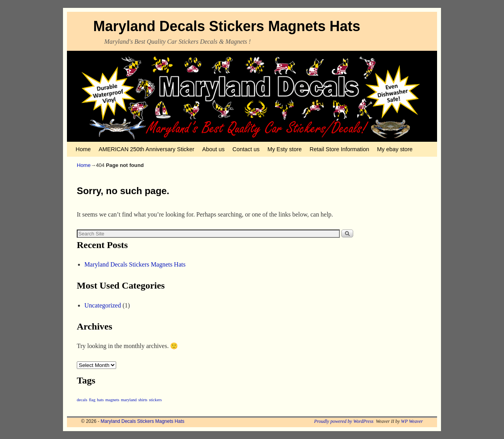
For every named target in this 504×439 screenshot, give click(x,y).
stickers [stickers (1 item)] (155, 400)
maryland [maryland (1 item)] (129, 400)
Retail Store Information (339, 149)
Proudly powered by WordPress (344, 421)
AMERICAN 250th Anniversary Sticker (146, 149)
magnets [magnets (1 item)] (112, 400)
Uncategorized (103, 305)
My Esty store (284, 149)
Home (83, 149)
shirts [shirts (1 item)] (143, 400)
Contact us (246, 149)
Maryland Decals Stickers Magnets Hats (227, 26)
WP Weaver (412, 421)
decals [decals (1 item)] (82, 400)
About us (214, 149)
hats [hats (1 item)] (100, 400)
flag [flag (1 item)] (92, 400)
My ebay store (395, 149)
